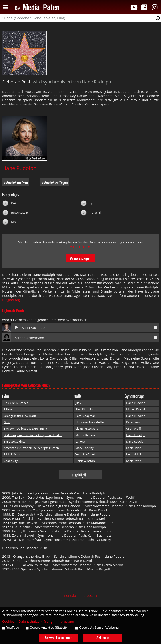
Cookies (8, 621)
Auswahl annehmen (58, 638)
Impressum (88, 596)
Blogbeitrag (11, 300)
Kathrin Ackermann (29, 338)
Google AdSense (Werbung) (99, 628)
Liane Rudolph (19, 168)
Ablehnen (103, 638)
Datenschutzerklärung (35, 621)
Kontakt (70, 596)
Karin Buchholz (33, 328)
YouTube (13, 628)
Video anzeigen (80, 258)
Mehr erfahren (81, 246)
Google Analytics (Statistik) (49, 628)
